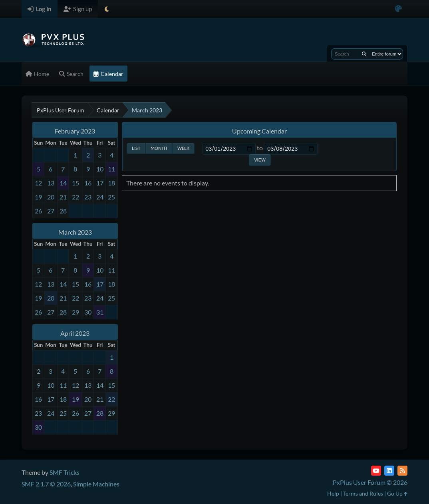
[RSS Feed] (402, 471)
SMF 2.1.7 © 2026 (46, 484)
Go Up (397, 493)
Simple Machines (96, 484)
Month (159, 148)
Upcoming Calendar (259, 131)
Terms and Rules (363, 493)
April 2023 (75, 333)
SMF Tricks (65, 472)
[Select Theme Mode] (107, 9)
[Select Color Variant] (398, 9)
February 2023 (75, 131)
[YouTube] (376, 471)
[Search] (364, 54)
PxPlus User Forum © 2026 (370, 482)
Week (183, 148)
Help (333, 493)
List (136, 148)
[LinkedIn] (389, 471)
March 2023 (75, 232)
